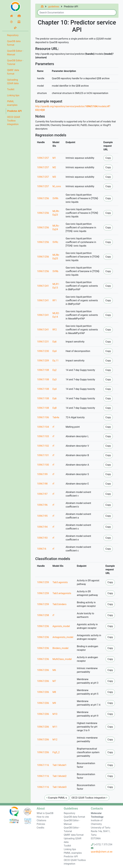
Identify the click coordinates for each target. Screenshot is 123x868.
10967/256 (43, 198)
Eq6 (55, 342)
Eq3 (55, 380)
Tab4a (56, 417)
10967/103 (43, 436)
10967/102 (43, 446)
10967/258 (43, 615)
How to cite (43, 817)
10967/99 (42, 474)
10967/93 (42, 538)
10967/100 (43, 465)
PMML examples (12, 103)
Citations (42, 820)
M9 (54, 703)
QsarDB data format (14, 43)
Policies (41, 824)
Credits (41, 828)
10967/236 (43, 626)
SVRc (55, 242)
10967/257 (43, 158)
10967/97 (42, 494)
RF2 (55, 330)
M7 (54, 681)
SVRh (55, 198)
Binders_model (61, 648)
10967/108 (43, 370)
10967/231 (43, 342)
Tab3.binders (59, 604)
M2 (54, 167)
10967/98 (42, 484)
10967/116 (43, 765)
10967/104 (43, 427)
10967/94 (42, 527)
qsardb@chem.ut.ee (102, 852)
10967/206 (43, 670)
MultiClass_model (62, 659)
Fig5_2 (56, 752)
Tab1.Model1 (60, 765)
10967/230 (43, 351)
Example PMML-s (57, 798)
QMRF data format (13, 72)
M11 (55, 727)
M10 (55, 714)
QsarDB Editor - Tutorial (15, 62)
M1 (54, 158)
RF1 (55, 300)
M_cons (57, 186)
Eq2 (55, 370)
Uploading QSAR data (13, 82)
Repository (13, 35)
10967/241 (43, 286)
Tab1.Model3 (60, 787)
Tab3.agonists (60, 582)
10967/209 (43, 361)
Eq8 (55, 408)
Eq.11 (56, 361)
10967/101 (43, 455)
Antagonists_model (63, 637)
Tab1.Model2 (60, 776)
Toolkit (11, 89)
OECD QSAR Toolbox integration (14, 121)
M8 (54, 692)
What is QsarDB (45, 813)
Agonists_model (61, 626)
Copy (108, 158)
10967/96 (42, 505)
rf (53, 427)
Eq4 (55, 351)
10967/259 (43, 582)
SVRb (55, 271)
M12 (55, 740)
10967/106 (43, 417)
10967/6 (42, 549)
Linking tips (13, 95)
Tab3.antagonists (62, 593)
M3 (54, 177)
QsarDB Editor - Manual (15, 53)
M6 (54, 670)
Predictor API (14, 111)
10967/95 (42, 516)
